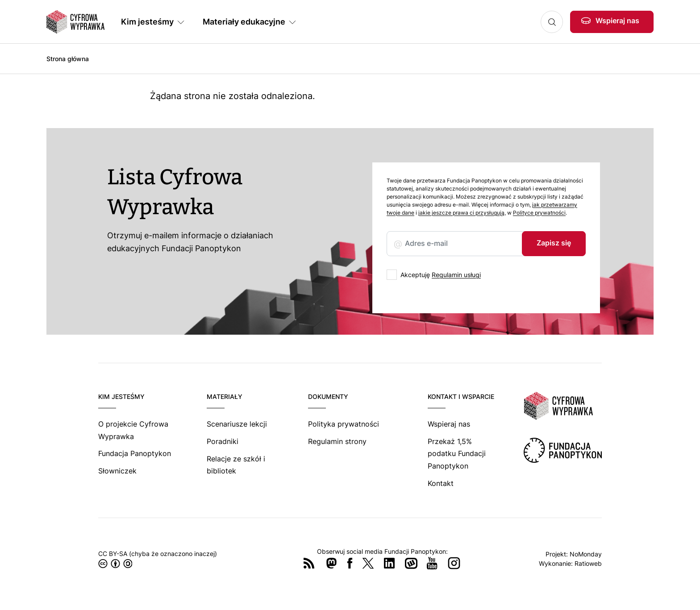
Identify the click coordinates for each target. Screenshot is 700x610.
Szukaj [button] (552, 22)
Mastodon (331, 563)
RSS (309, 563)
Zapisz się (554, 243)
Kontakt (441, 483)
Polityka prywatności (344, 424)
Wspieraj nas (617, 21)
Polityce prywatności (539, 213)
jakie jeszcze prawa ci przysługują (461, 213)
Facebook (350, 563)
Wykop (411, 563)
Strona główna (68, 59)
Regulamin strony (337, 441)
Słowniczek (117, 471)
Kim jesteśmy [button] (147, 22)
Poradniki (223, 441)
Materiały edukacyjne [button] (244, 22)
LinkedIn (389, 563)
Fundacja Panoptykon (135, 453)
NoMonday (586, 554)
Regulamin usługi (456, 275)
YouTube (432, 563)
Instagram (454, 563)
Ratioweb (588, 563)
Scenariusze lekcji (237, 424)
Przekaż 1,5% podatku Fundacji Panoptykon (457, 454)
